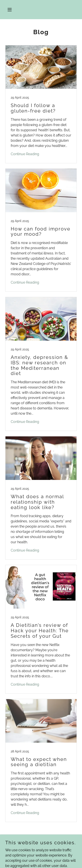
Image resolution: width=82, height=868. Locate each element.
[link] (41, 104)
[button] (11, 10)
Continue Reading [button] (25, 154)
